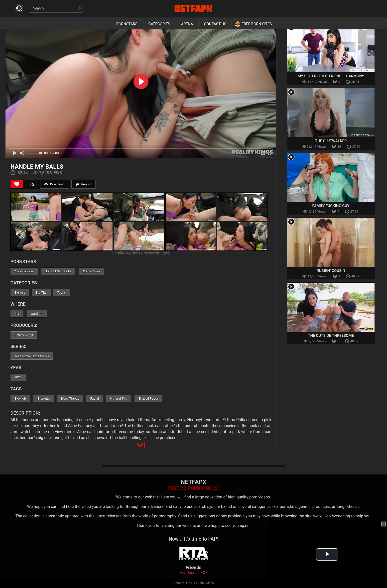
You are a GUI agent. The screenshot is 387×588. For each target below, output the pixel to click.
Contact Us (215, 24)
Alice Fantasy (24, 271)
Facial (95, 399)
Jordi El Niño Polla (58, 271)
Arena (187, 24)
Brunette (44, 399)
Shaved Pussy (148, 399)
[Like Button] (17, 184)
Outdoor (37, 314)
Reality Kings (24, 335)
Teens (62, 293)
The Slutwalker (331, 141)
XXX (204, 573)
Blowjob (20, 399)
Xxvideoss (188, 573)
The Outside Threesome (331, 336)
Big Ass (20, 293)
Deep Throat (70, 399)
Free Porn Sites (257, 24)
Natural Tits (119, 399)
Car (17, 314)
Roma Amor (91, 271)
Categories (159, 24)
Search (19, 8)
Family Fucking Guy (331, 206)
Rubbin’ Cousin (331, 271)
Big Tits (41, 293)
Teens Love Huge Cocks (32, 356)
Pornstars (127, 24)
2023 (18, 377)
